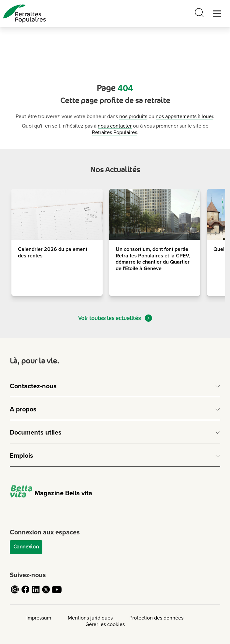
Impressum (39, 618)
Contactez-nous (33, 386)
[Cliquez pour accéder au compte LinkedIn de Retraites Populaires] (36, 593)
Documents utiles (36, 433)
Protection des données (156, 618)
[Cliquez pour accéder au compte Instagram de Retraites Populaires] (15, 593)
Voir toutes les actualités (115, 318)
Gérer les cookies (105, 624)
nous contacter (115, 126)
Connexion (26, 547)
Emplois (22, 456)
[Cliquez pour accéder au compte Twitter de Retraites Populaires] (46, 593)
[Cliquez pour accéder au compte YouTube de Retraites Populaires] (57, 593)
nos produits (133, 116)
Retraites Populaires (115, 132)
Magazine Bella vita (51, 493)
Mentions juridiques (90, 618)
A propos (23, 409)
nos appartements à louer (184, 116)
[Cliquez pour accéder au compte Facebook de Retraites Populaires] (25, 593)
